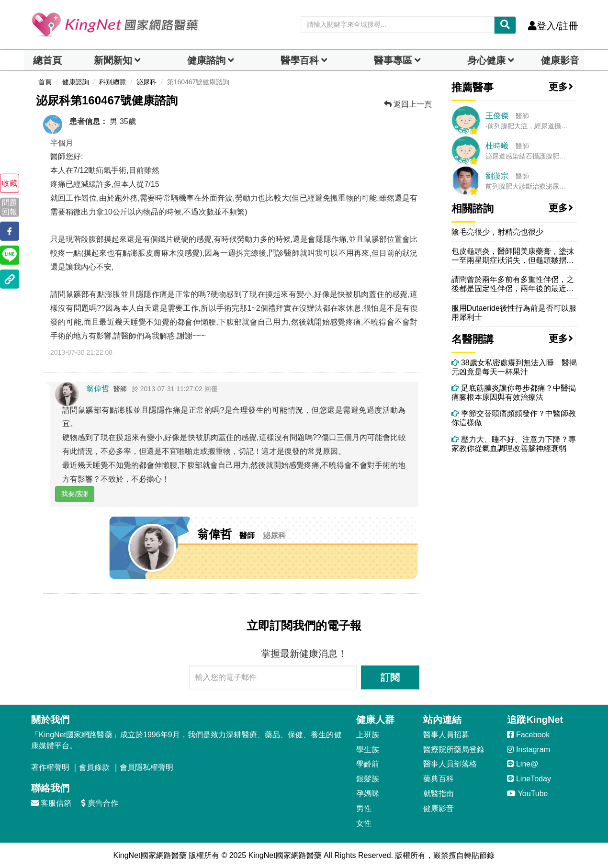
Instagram (529, 750)
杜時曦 (497, 146)
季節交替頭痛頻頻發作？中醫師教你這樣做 (514, 418)
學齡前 (368, 764)
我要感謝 (75, 494)
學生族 (368, 750)
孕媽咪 (368, 794)
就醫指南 (439, 794)
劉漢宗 (497, 176)
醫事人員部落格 (450, 764)
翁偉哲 (98, 389)
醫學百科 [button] (300, 60)
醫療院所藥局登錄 (454, 750)
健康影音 (560, 60)
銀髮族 (368, 779)
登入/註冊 (553, 26)
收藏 (10, 183)
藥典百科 (439, 779)
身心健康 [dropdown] (486, 60)
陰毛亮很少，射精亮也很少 (497, 232)
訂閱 (390, 677)
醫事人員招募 (446, 735)
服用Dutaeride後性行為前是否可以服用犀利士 (514, 313)
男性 (364, 808)
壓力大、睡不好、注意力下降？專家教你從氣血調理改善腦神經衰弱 (514, 444)
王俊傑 (497, 116)
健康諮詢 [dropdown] (206, 60)
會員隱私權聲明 (146, 767)
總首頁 (47, 60)
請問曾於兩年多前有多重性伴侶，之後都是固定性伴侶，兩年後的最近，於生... (513, 284)
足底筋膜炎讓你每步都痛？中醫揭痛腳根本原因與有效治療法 (514, 393)
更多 (561, 87)
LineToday (529, 779)
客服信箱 (51, 803)
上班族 (368, 735)
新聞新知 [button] (113, 60)
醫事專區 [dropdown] (393, 60)
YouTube (527, 794)
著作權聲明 (50, 767)
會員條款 (94, 767)
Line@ (523, 764)
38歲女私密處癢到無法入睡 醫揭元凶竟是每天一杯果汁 (514, 367)
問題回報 (10, 207)
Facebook (528, 735)
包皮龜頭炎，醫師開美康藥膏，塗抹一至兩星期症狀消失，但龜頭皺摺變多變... (513, 256)
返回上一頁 (408, 104)
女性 (364, 823)
